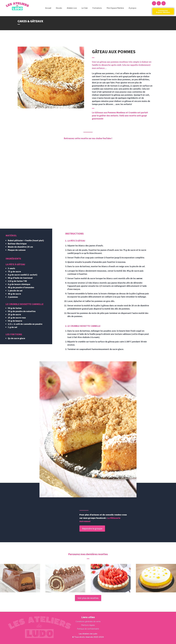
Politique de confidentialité (88, 629)
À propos (132, 8)
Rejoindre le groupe (92, 528)
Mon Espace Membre (115, 8)
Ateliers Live (72, 8)
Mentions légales (88, 625)
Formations (97, 8)
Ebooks (59, 8)
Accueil (48, 8)
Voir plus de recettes (88, 598)
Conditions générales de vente (88, 621)
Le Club (85, 8)
